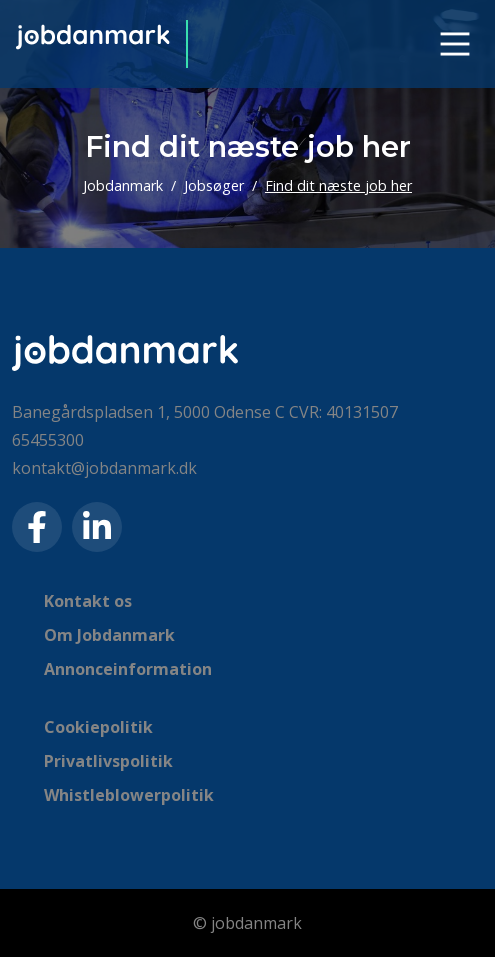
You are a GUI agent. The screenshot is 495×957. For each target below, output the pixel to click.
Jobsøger (214, 185)
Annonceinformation (128, 669)
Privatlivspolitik (108, 761)
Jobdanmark (123, 185)
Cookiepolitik (98, 727)
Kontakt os (88, 601)
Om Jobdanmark (109, 635)
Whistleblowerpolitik (129, 795)
